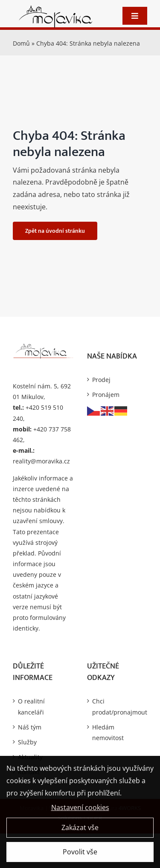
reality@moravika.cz (41, 461)
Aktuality (30, 757)
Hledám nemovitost (108, 732)
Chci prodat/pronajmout (118, 706)
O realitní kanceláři (31, 706)
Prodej (101, 380)
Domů (21, 43)
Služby (27, 742)
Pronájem (106, 395)
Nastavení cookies (80, 810)
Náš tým (30, 727)
